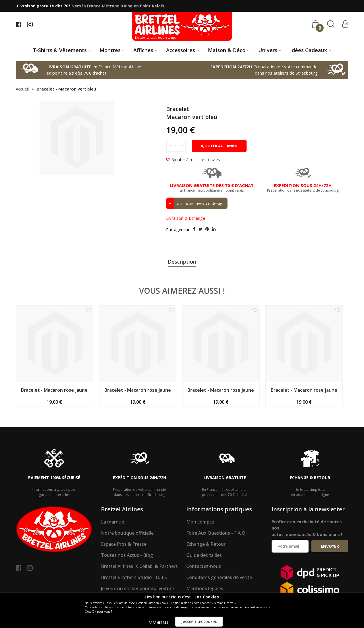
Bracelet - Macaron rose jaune (54, 407)
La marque (112, 539)
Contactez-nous (204, 583)
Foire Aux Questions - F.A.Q (216, 550)
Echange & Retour (206, 561)
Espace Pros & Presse (124, 561)
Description (182, 262)
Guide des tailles (204, 572)
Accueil (22, 89)
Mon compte (200, 539)
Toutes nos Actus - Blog (127, 572)
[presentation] (182, 262)
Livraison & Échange (186, 218)
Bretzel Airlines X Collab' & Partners (139, 583)
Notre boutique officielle (127, 550)
